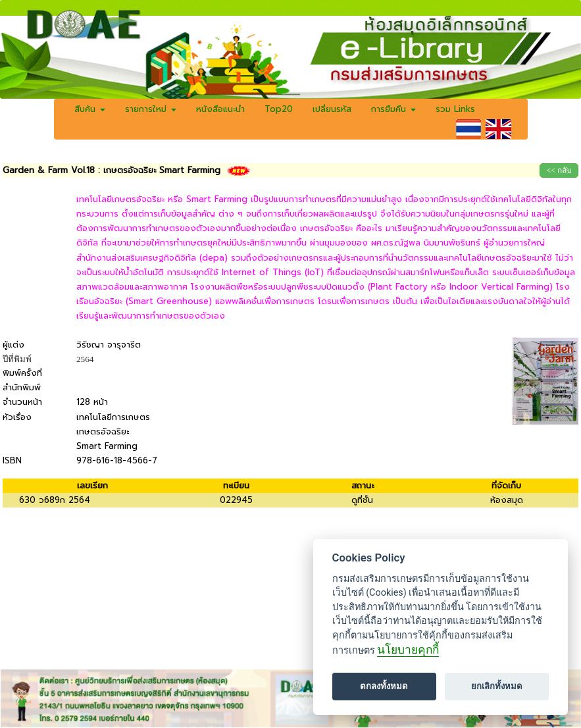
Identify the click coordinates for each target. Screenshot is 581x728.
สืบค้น (90, 109)
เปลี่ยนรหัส (332, 109)
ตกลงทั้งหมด (384, 686)
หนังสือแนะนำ (220, 109)
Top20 (279, 109)
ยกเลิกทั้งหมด (497, 686)
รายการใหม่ (151, 109)
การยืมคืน (393, 109)
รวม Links (455, 109)
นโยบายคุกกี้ (408, 650)
